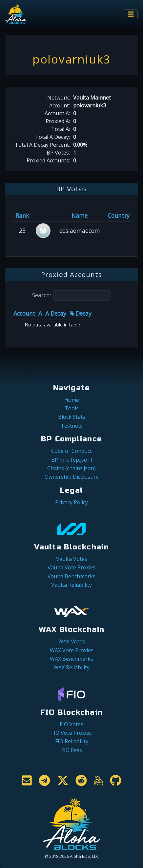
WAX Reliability (71, 667)
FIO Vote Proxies (71, 733)
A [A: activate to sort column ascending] (40, 313)
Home (72, 400)
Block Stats (72, 417)
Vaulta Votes (72, 559)
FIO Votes (71, 724)
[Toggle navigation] (131, 14)
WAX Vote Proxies (72, 650)
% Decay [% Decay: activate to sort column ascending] (81, 313)
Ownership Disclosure (72, 477)
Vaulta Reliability (71, 585)
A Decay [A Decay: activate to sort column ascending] (56, 313)
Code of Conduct (71, 451)
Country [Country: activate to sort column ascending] (119, 215)
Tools (72, 408)
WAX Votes (72, 641)
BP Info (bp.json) (72, 460)
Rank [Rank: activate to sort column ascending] (22, 215)
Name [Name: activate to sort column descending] (80, 215)
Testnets (72, 426)
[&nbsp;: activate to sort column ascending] (43, 215)
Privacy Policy (71, 502)
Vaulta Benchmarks (71, 576)
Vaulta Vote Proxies (72, 567)
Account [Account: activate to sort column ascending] (24, 313)
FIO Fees (72, 750)
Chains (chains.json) (71, 468)
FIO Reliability (72, 741)
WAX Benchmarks (71, 659)
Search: (71, 295)
